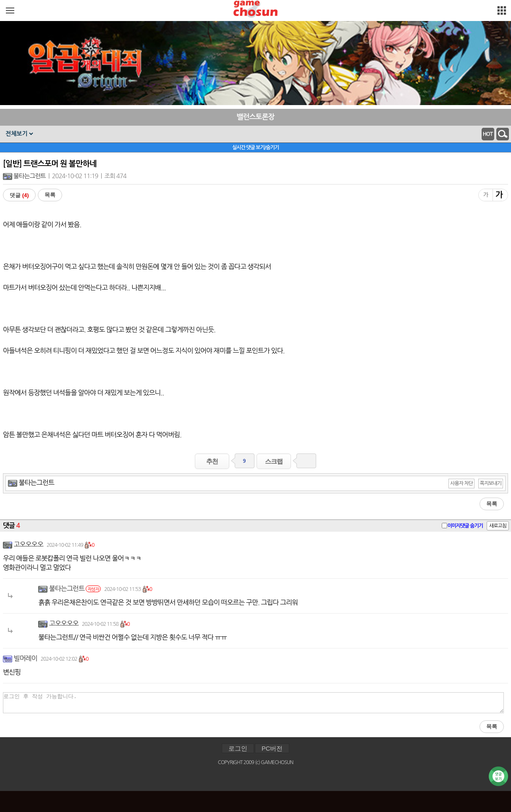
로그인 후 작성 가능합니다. (253, 703)
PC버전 (272, 749)
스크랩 (274, 461)
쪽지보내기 (491, 483)
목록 (50, 195)
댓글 (19, 195)
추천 (212, 461)
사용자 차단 (461, 483)
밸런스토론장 (256, 117)
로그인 (238, 749)
